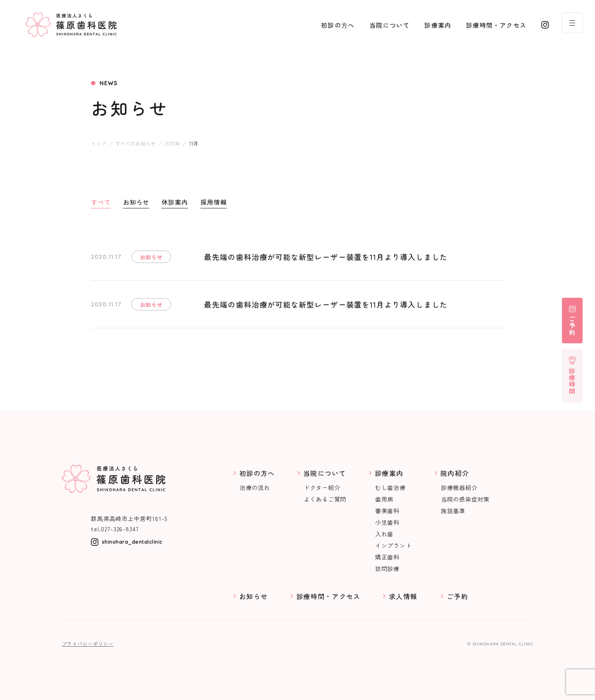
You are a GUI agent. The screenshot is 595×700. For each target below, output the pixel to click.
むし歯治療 (390, 487)
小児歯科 (387, 522)
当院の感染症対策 (465, 499)
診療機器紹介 (459, 487)
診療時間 (572, 381)
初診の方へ (257, 473)
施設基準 (453, 511)
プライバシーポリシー (88, 644)
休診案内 (175, 202)
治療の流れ (255, 487)
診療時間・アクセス (496, 25)
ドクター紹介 (322, 487)
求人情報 (403, 596)
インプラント (393, 545)
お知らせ (136, 202)
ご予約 (572, 326)
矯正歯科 (387, 557)
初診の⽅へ (338, 25)
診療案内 (438, 25)
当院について (389, 25)
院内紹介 (455, 473)
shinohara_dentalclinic (132, 542)
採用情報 (214, 202)
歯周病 (384, 499)
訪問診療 (387, 569)
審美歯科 (387, 511)
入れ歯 (384, 534)
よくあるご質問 (325, 499)
